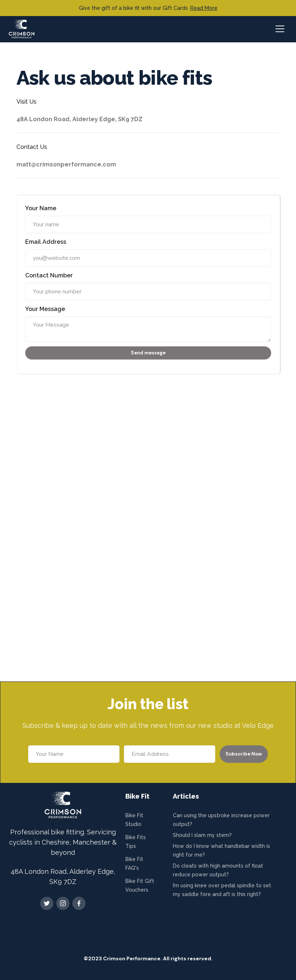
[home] (22, 29)
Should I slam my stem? (202, 835)
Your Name (41, 208)
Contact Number (49, 275)
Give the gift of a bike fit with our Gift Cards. (148, 8)
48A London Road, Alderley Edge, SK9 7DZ (79, 119)
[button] (279, 29)
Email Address (46, 242)
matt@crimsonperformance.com (66, 164)
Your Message (45, 309)
